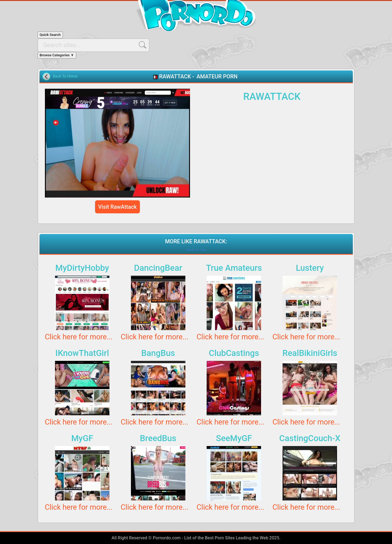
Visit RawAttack (117, 207)
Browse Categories (57, 55)
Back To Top (196, 250)
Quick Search (50, 35)
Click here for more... (79, 337)
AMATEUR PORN (217, 76)
